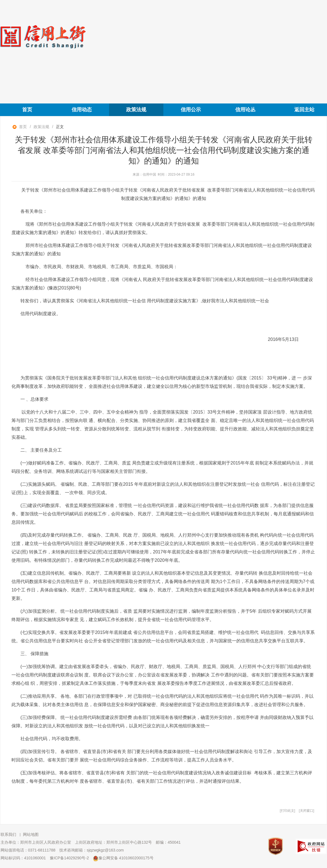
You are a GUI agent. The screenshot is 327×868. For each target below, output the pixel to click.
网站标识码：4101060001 (23, 858)
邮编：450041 (168, 842)
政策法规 (136, 110)
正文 (60, 127)
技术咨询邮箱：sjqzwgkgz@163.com (92, 850)
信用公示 (191, 110)
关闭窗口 (307, 811)
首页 (27, 110)
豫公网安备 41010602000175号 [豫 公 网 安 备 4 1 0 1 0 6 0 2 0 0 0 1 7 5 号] (123, 858)
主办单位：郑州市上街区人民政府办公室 (36, 842)
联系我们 (8, 834)
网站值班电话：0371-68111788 (28, 850)
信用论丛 (245, 110)
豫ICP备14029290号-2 (69, 858)
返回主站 (304, 110)
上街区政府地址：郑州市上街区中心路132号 (113, 842)
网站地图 (31, 834)
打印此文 (288, 811)
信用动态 (82, 110)
